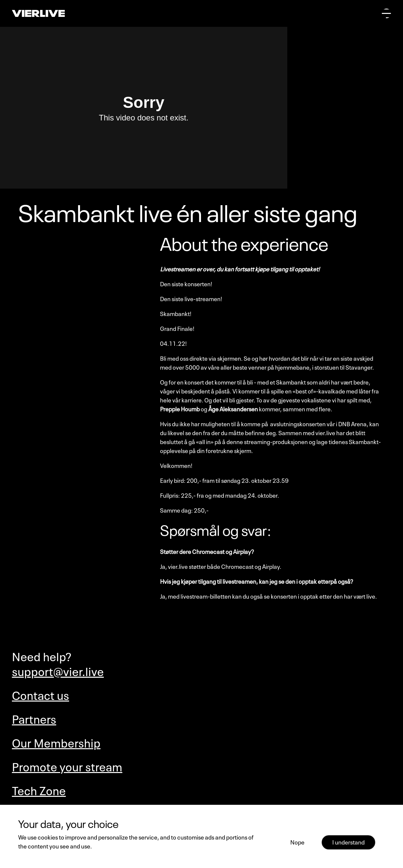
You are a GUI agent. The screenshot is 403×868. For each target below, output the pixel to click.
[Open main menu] (386, 13)
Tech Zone (39, 789)
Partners (34, 718)
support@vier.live (58, 670)
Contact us (40, 694)
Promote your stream (67, 766)
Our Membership (56, 742)
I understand (348, 842)
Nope (297, 842)
